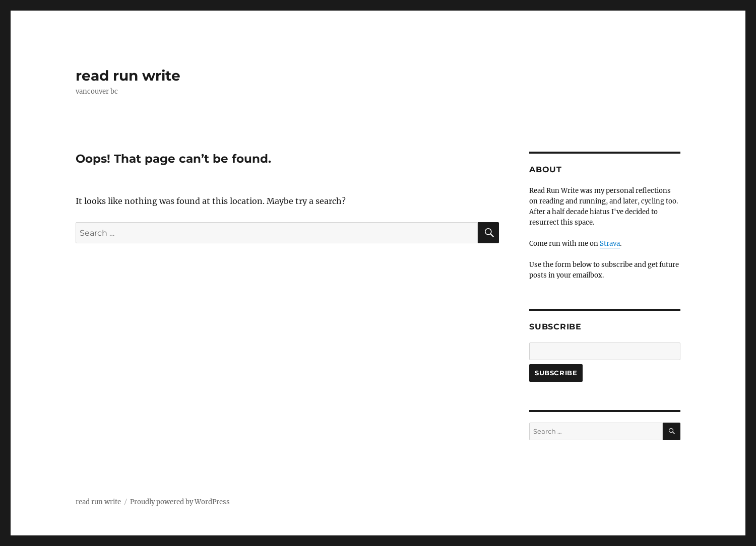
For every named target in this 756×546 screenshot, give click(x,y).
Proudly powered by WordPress (180, 502)
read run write (128, 76)
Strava (610, 244)
